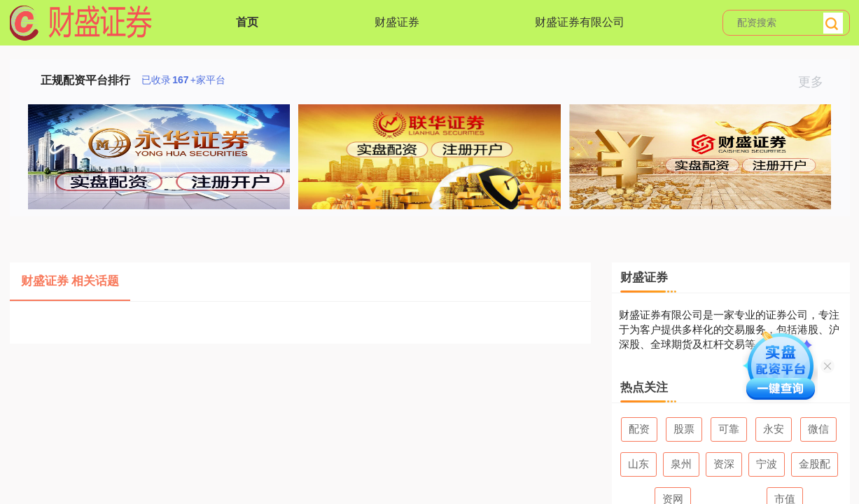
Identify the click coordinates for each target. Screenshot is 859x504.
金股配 (815, 464)
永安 (774, 429)
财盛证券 (397, 22)
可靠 (729, 429)
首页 (247, 22)
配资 (639, 429)
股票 (684, 429)
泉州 (681, 464)
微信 (818, 429)
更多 (817, 82)
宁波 (767, 464)
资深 (724, 464)
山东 (638, 464)
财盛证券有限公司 (580, 22)
